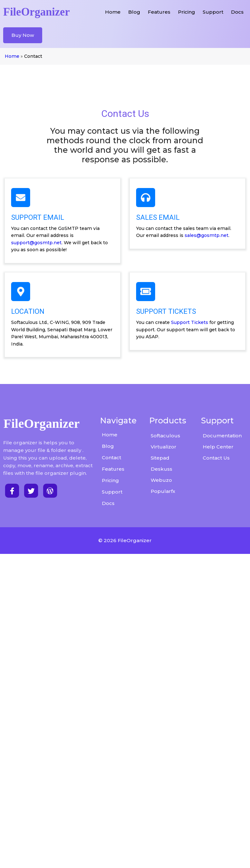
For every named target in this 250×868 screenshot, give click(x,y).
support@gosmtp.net (188, 229)
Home (12, 57)
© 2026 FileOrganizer (125, 667)
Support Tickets (65, 461)
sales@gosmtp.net (176, 309)
